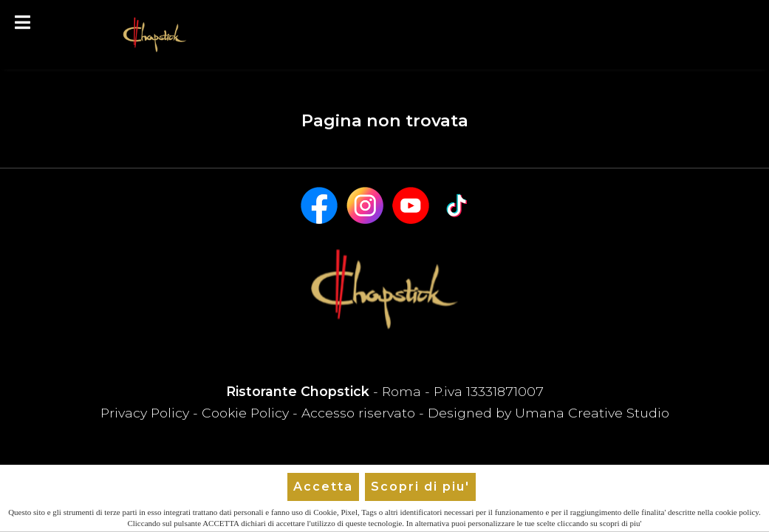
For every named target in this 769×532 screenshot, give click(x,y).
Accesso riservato (358, 413)
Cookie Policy (245, 413)
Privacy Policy (147, 413)
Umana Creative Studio (592, 413)
